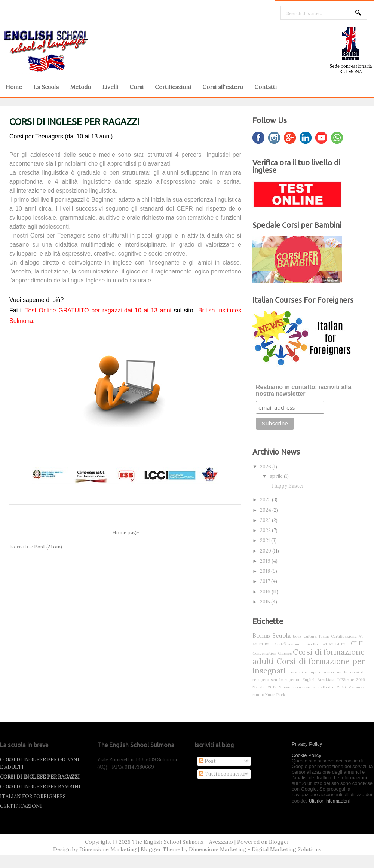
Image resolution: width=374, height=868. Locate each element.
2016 (266, 592)
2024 (266, 510)
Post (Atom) (48, 547)
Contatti (266, 87)
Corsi (137, 87)
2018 (266, 571)
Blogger (279, 842)
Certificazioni (173, 87)
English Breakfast (319, 680)
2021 (266, 540)
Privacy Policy (307, 744)
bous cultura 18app (311, 636)
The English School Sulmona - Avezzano (183, 842)
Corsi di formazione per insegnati (309, 666)
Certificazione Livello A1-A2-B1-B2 (310, 644)
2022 (266, 530)
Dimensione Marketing (108, 849)
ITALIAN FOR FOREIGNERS (33, 796)
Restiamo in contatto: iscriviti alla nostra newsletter (304, 390)
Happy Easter (288, 486)
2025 (266, 500)
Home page (125, 533)
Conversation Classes (272, 653)
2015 (266, 602)
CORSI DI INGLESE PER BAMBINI (40, 787)
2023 (266, 520)
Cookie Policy (306, 755)
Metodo (80, 87)
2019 (266, 561)
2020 (266, 551)
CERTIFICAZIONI (21, 806)
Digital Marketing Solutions (286, 849)
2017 (266, 581)
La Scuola (46, 87)
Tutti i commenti (222, 774)
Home (14, 87)
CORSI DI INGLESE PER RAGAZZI (74, 122)
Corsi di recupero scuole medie (318, 672)
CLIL (358, 643)
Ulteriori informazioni (329, 801)
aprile (277, 476)
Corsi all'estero (223, 87)
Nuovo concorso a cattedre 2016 (312, 687)
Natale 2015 (264, 687)
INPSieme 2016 (351, 680)
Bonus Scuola (272, 635)
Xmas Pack (275, 695)
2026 (266, 467)
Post (207, 761)
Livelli (110, 87)
